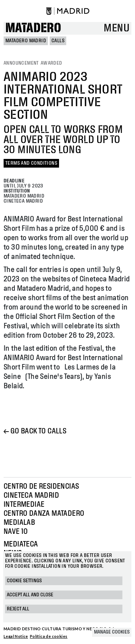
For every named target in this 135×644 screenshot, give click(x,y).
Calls (58, 41)
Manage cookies (112, 632)
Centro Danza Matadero (44, 514)
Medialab (19, 523)
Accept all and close (30, 595)
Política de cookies (49, 636)
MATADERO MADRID (26, 41)
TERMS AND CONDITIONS (31, 163)
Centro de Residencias (41, 487)
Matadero (33, 28)
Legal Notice (16, 636)
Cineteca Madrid (31, 496)
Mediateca (21, 544)
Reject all (18, 609)
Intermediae (24, 505)
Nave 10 (16, 532)
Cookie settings (24, 581)
